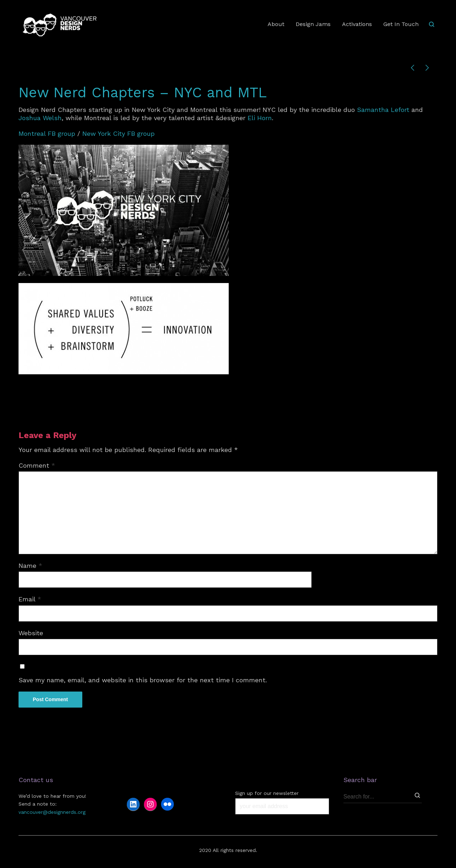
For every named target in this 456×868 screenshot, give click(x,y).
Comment (37, 465)
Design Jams (313, 24)
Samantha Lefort (383, 110)
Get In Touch (401, 24)
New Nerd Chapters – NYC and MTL (143, 93)
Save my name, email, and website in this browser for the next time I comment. (143, 680)
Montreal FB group (48, 133)
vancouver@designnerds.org (52, 812)
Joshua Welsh (40, 118)
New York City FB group (118, 133)
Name (30, 566)
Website (31, 633)
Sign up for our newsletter (267, 793)
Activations (357, 24)
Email (30, 599)
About (276, 24)
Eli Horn (260, 118)
